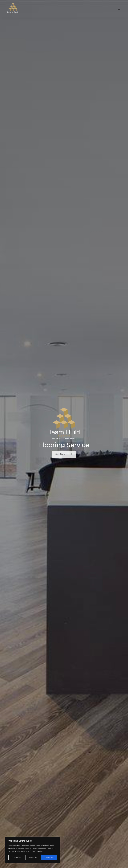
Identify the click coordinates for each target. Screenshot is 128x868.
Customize (16, 858)
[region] (32, 850)
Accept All (49, 858)
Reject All (33, 858)
